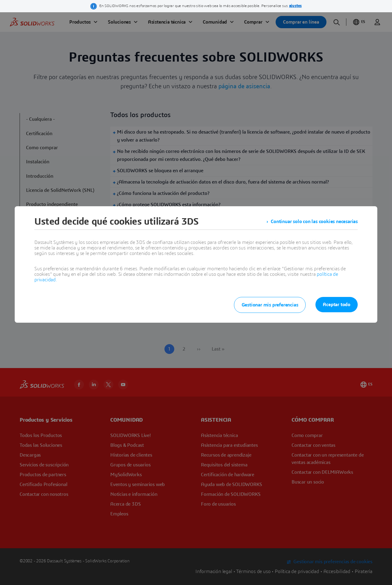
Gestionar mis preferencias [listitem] (270, 305)
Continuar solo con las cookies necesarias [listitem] (314, 222)
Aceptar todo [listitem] (337, 305)
